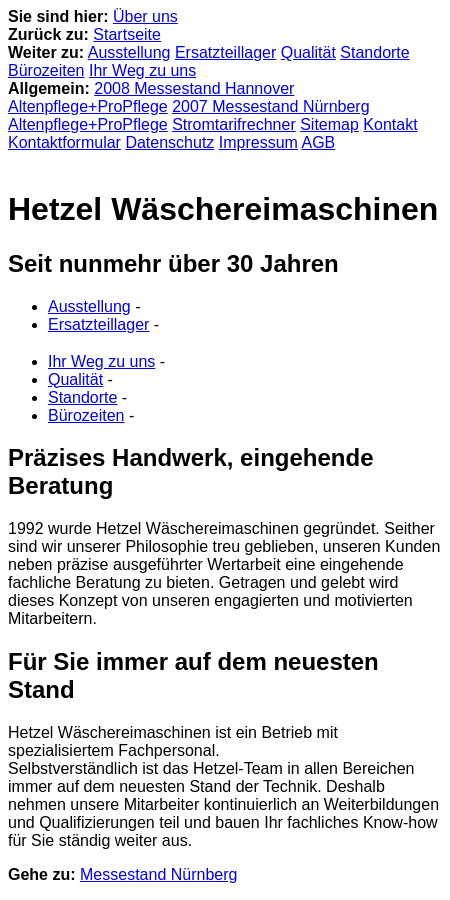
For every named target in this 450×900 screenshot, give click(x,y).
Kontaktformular (64, 142)
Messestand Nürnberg (158, 874)
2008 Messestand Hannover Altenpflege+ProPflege (151, 97)
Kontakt (390, 124)
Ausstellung (129, 52)
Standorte (374, 52)
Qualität (308, 52)
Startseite (127, 34)
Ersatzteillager (225, 52)
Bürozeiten (46, 70)
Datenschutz (169, 142)
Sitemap (329, 124)
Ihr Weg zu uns (142, 70)
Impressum (258, 142)
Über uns (145, 16)
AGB (318, 142)
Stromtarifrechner (234, 124)
